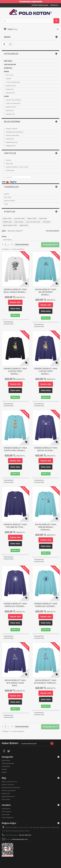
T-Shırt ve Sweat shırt (13, 103)
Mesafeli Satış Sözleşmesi (14, 132)
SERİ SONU (8, 61)
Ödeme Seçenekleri (12, 135)
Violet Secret (10, 170)
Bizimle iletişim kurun (9, 782)
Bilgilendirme (12, 122)
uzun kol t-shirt (19, 218)
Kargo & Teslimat (11, 129)
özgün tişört (24, 225)
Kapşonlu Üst (10, 93)
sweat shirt (43, 218)
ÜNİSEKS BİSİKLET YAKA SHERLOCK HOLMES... (15, 605)
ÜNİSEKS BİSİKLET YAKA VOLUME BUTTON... (15, 526)
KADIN (6, 96)
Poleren (8, 160)
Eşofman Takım (11, 86)
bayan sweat (19, 222)
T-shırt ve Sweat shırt (13, 82)
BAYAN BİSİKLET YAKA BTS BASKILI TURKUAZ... (46, 682)
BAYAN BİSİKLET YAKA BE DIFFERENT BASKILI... (46, 292)
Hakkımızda (10, 139)
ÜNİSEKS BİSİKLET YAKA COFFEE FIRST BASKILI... (15, 371)
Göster (4, 236)
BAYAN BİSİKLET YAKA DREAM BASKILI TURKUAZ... (46, 527)
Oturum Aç (54, 5)
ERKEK (7, 72)
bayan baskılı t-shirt (10, 225)
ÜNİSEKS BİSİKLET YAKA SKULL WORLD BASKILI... (15, 291)
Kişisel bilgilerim (8, 818)
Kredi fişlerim (6, 812)
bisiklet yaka (7, 222)
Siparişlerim (6, 809)
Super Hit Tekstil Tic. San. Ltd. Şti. (17, 167)
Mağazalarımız (11, 146)
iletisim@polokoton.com (20, 839)
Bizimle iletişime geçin (40, 5)
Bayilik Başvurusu (12, 142)
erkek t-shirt (7, 218)
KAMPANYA (8, 68)
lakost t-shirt (32, 218)
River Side (9, 164)
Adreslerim (6, 815)
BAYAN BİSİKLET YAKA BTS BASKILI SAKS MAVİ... (15, 683)
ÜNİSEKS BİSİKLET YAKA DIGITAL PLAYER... (46, 449)
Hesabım (6, 805)
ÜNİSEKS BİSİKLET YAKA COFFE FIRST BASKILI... (15, 449)
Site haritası (6, 799)
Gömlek (8, 79)
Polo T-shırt (9, 75)
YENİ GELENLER (10, 64)
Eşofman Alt (10, 89)
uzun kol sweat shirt (33, 222)
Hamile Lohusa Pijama (13, 100)
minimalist (47, 222)
